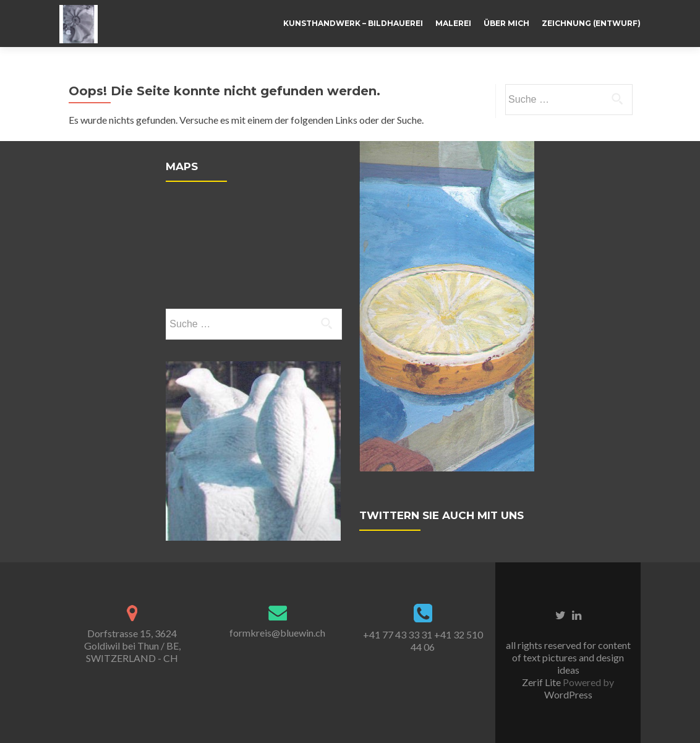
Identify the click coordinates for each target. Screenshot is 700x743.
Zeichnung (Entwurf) (591, 23)
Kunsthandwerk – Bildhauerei (353, 23)
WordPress (568, 694)
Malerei (453, 23)
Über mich (506, 23)
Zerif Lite (542, 682)
